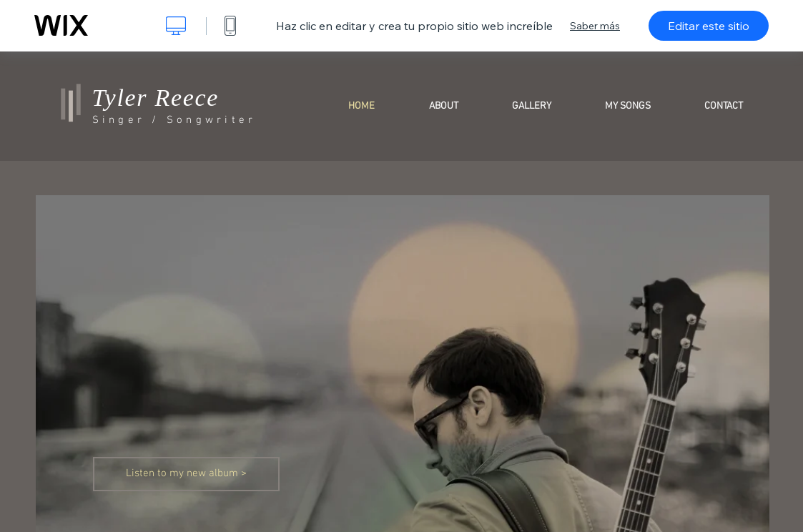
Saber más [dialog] (595, 26)
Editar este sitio (709, 26)
